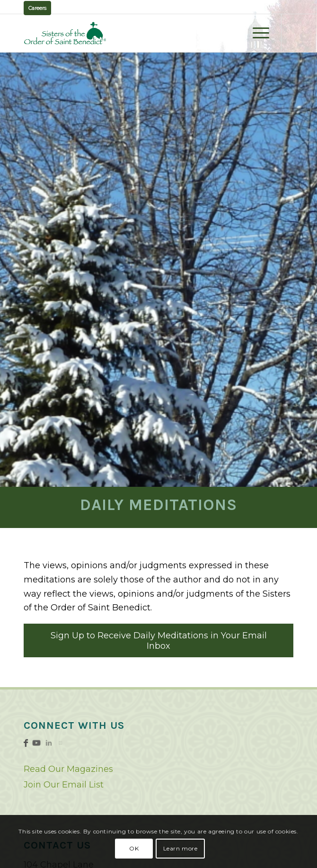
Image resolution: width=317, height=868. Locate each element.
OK (134, 848)
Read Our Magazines (68, 769)
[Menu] (256, 33)
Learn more (181, 848)
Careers (37, 8)
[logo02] (132, 33)
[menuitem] (256, 33)
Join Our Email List (64, 785)
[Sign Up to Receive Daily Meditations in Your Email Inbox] (158, 640)
